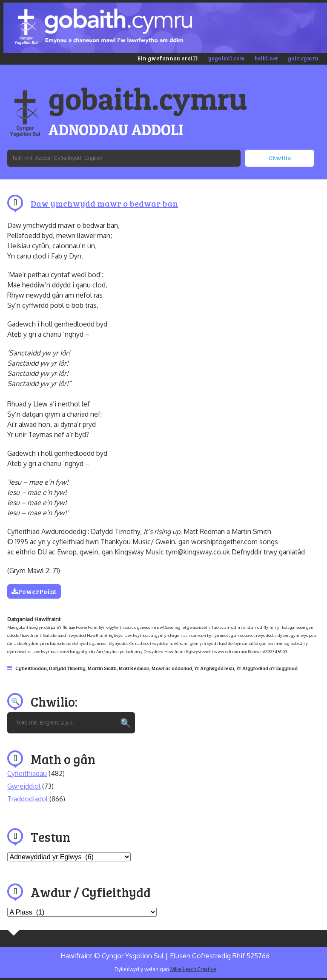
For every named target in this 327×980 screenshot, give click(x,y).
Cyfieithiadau (31, 668)
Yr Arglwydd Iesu (214, 668)
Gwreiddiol (24, 786)
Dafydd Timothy (67, 668)
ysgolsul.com (227, 58)
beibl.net (266, 58)
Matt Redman (134, 668)
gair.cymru (303, 58)
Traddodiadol (27, 799)
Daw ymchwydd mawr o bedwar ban (104, 203)
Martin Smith (102, 668)
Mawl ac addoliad (172, 668)
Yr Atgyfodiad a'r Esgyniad (267, 668)
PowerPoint (34, 591)
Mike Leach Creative (193, 969)
